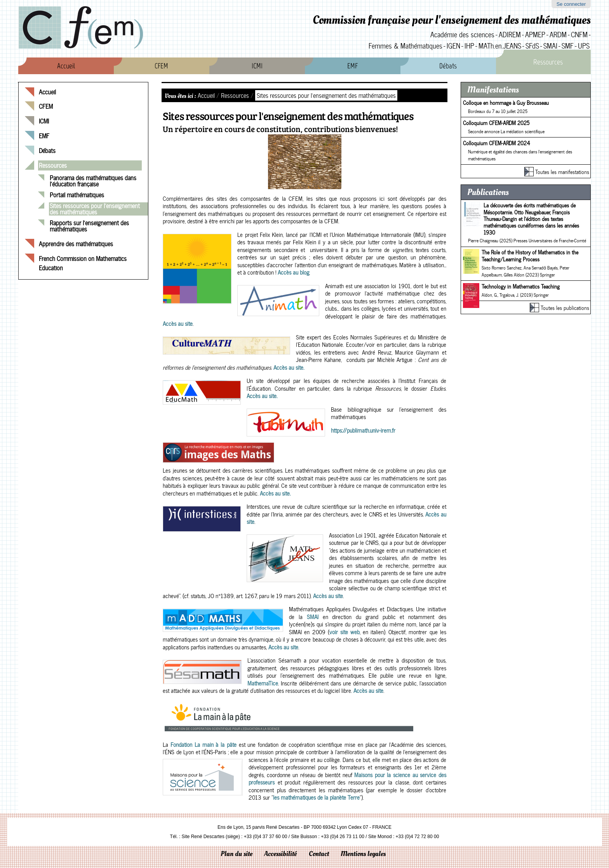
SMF (568, 46)
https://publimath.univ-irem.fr (363, 430)
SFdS (532, 46)
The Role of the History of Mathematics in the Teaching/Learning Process (530, 255)
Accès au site (178, 324)
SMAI (550, 46)
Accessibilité (280, 854)
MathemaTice (263, 683)
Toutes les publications (565, 308)
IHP (469, 46)
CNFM (579, 34)
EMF (352, 66)
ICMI (257, 66)
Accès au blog (293, 272)
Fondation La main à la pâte (204, 744)
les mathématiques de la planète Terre (316, 797)
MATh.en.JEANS (500, 46)
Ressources (548, 62)
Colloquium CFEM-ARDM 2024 (497, 143)
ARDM (558, 34)
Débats (448, 66)
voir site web (345, 632)
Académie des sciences (462, 34)
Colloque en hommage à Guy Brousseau (506, 103)
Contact (319, 854)
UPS (584, 46)
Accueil (66, 66)
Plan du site (237, 854)
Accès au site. (288, 367)
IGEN (453, 46)
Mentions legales (363, 854)
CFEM (161, 66)
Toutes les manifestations (562, 172)
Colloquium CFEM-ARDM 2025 (496, 123)
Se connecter (571, 4)
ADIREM (510, 34)
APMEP (535, 34)
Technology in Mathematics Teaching (521, 286)
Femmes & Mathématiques (405, 46)
